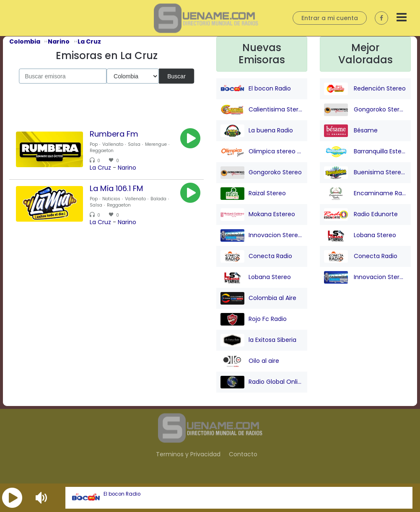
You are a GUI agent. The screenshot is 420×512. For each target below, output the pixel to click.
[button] (12, 498)
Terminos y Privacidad (188, 454)
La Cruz (100, 168)
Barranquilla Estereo (365, 152)
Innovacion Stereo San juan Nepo (262, 235)
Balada (158, 199)
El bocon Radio (122, 494)
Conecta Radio (256, 256)
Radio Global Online (262, 382)
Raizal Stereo (253, 194)
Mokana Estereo (258, 215)
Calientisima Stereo (262, 110)
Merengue (156, 144)
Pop (94, 144)
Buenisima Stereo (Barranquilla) (365, 173)
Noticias (111, 199)
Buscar (176, 76)
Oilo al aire (250, 361)
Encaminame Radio (365, 194)
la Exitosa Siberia (258, 340)
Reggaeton (102, 151)
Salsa (134, 144)
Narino (127, 168)
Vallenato (113, 144)
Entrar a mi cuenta (330, 18)
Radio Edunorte (361, 215)
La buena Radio (257, 131)
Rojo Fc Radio (254, 319)
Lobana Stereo (256, 277)
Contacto (243, 454)
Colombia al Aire (258, 298)
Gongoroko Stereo (261, 173)
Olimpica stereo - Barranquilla (262, 152)
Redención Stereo (365, 89)
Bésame (351, 131)
